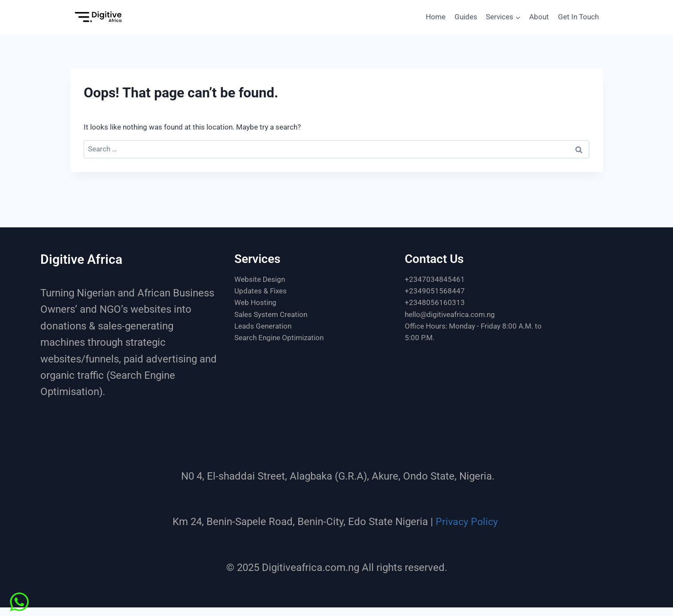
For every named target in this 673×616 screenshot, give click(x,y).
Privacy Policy (467, 522)
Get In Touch (578, 17)
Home (436, 17)
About (539, 17)
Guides (466, 17)
